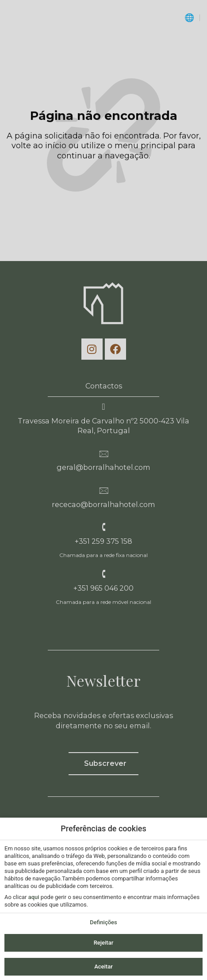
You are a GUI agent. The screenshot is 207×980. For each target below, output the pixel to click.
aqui (34, 897)
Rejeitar (104, 943)
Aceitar (103, 967)
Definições (103, 922)
